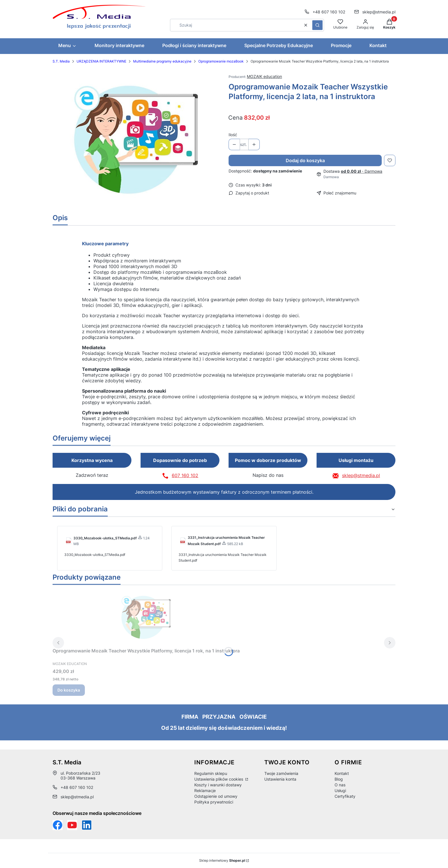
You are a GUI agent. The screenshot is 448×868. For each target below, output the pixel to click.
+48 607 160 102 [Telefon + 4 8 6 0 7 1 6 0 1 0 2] (329, 12)
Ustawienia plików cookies (219, 779)
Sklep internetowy (222, 860)
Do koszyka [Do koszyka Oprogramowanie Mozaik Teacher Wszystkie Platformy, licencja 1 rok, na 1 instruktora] (69, 690)
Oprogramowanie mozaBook (221, 61)
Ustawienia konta (280, 779)
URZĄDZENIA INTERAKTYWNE (101, 61)
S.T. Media (61, 61)
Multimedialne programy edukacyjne (162, 61)
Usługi (340, 790)
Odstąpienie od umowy (216, 796)
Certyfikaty (345, 796)
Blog (339, 779)
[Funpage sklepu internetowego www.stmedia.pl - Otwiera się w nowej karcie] (58, 825)
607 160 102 (185, 475)
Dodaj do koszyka (305, 160)
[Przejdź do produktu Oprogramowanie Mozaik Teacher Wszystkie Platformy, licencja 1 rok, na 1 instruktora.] (146, 617)
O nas (340, 785)
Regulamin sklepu (211, 773)
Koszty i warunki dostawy (218, 785)
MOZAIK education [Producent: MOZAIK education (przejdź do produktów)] (264, 76)
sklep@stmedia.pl (361, 475)
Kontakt (342, 773)
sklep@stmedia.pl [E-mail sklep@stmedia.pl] (379, 12)
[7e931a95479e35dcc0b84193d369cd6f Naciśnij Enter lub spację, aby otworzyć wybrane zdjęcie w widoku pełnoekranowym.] (136, 140)
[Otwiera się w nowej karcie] (72, 825)
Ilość (233, 135)
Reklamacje (205, 790)
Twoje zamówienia (281, 773)
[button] (317, 25)
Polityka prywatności (214, 802)
